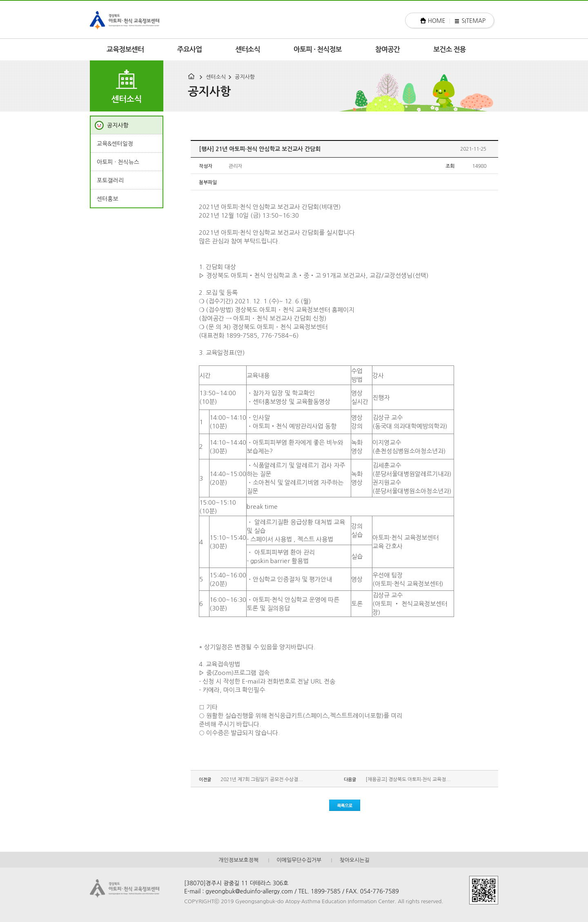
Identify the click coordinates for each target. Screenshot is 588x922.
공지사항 (245, 77)
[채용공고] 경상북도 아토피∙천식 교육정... (408, 779)
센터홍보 (108, 199)
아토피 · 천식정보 (318, 50)
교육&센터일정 (115, 144)
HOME (437, 21)
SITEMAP (473, 21)
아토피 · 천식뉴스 (118, 162)
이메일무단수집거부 (299, 860)
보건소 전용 (450, 50)
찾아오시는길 (354, 860)
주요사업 (190, 50)
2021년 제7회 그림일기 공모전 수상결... (262, 779)
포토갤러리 (110, 180)
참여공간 (388, 50)
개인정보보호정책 (238, 860)
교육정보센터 (125, 50)
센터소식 (248, 50)
